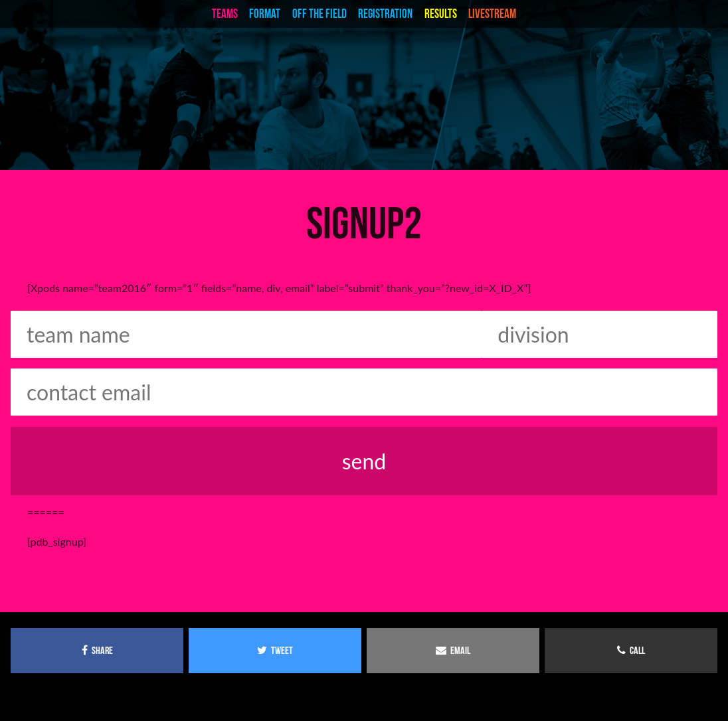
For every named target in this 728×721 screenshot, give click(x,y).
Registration (385, 14)
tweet (275, 650)
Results (441, 14)
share (97, 650)
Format (265, 14)
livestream (492, 14)
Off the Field (319, 14)
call (631, 650)
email (453, 650)
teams (225, 14)
